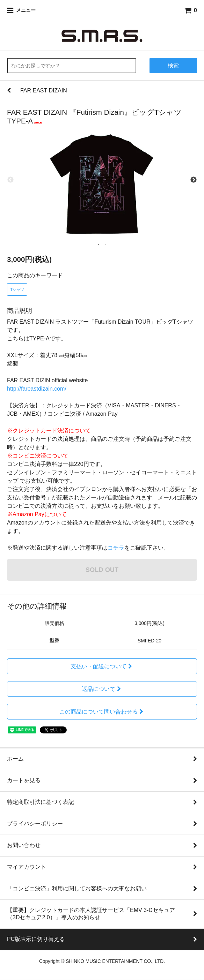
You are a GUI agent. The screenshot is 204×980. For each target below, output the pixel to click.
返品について (102, 689)
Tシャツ (17, 289)
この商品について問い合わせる (102, 712)
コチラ (116, 548)
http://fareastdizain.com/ (37, 389)
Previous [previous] (10, 180)
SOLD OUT (102, 570)
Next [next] (194, 180)
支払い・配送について (102, 666)
